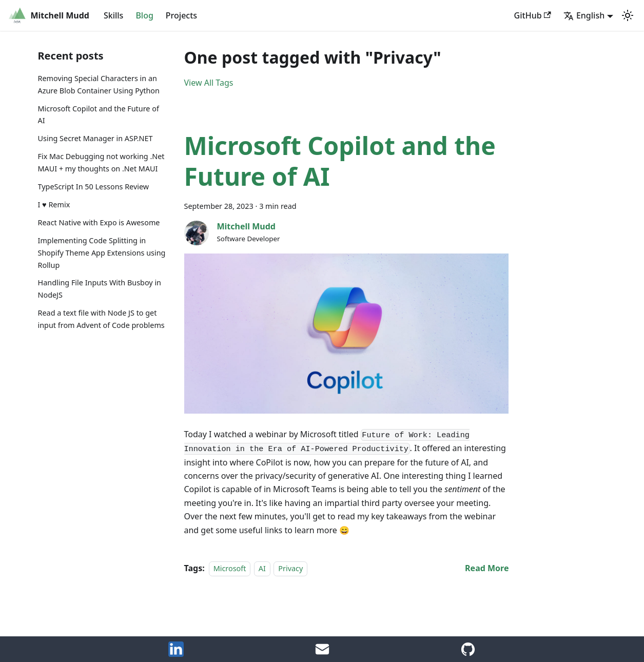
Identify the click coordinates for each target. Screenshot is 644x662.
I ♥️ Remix (54, 205)
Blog (144, 15)
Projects (181, 15)
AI (262, 568)
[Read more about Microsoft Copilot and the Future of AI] (487, 568)
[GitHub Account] (468, 654)
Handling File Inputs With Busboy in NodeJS (100, 289)
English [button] (584, 15)
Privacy (290, 568)
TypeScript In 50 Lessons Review (94, 187)
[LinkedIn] (176, 654)
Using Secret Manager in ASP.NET (95, 138)
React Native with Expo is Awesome (99, 222)
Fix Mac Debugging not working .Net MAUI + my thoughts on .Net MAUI (101, 162)
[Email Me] (322, 654)
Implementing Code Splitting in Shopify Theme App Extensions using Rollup (102, 253)
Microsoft (230, 568)
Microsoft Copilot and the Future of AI (99, 115)
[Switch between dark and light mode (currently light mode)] (628, 15)
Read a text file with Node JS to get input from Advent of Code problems (101, 319)
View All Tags (209, 83)
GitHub (533, 15)
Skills (113, 15)
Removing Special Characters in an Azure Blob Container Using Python (99, 84)
